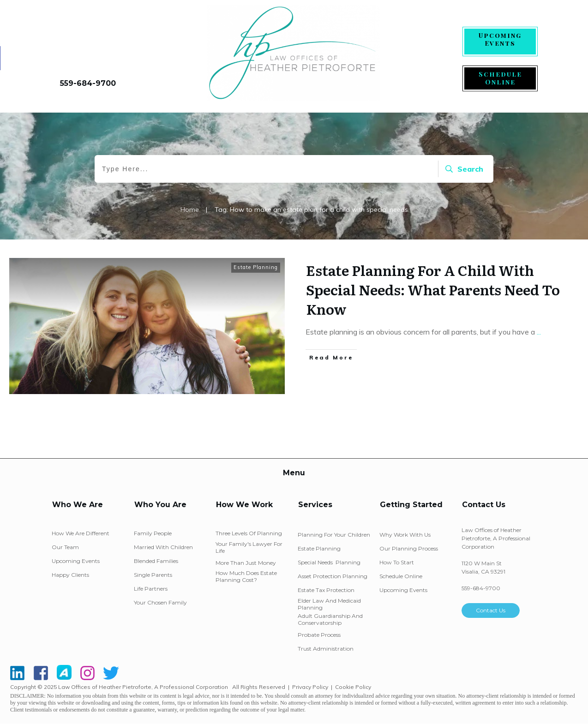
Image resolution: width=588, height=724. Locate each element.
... (539, 332)
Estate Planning (256, 267)
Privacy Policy (310, 687)
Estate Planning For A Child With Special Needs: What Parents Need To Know (433, 289)
